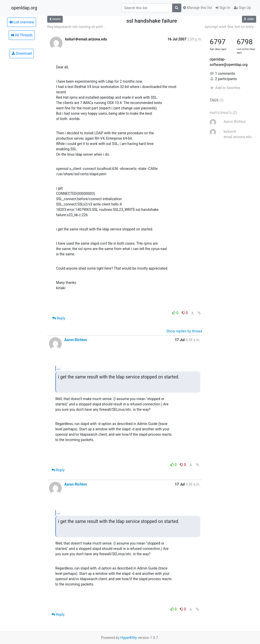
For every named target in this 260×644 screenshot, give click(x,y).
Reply (59, 318)
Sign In (223, 8)
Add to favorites (225, 88)
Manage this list (198, 8)
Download (22, 53)
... (59, 368)
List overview (22, 22)
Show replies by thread (184, 331)
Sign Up (242, 8)
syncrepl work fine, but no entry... (230, 27)
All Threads (22, 35)
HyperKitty (129, 638)
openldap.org (24, 8)
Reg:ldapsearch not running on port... (76, 27)
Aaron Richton (76, 340)
